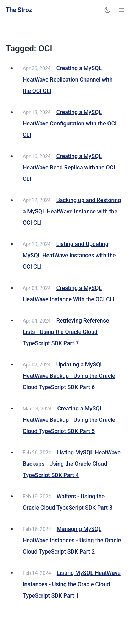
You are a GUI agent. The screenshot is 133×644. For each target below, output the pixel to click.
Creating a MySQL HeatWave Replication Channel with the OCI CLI (68, 80)
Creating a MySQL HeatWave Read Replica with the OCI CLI (69, 167)
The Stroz (19, 10)
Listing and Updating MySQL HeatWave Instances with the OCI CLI (69, 255)
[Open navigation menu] (122, 10)
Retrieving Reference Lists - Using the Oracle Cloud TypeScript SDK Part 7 (66, 332)
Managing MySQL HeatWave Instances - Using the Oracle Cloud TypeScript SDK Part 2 (72, 540)
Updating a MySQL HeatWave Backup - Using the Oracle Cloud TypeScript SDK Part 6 (69, 376)
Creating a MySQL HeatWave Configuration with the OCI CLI (70, 124)
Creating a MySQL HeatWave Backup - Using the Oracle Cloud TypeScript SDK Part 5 (69, 420)
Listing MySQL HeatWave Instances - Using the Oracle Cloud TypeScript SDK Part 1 (72, 584)
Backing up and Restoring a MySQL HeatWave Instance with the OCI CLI (72, 211)
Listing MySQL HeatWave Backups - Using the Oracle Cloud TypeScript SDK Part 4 (72, 464)
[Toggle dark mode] (107, 10)
